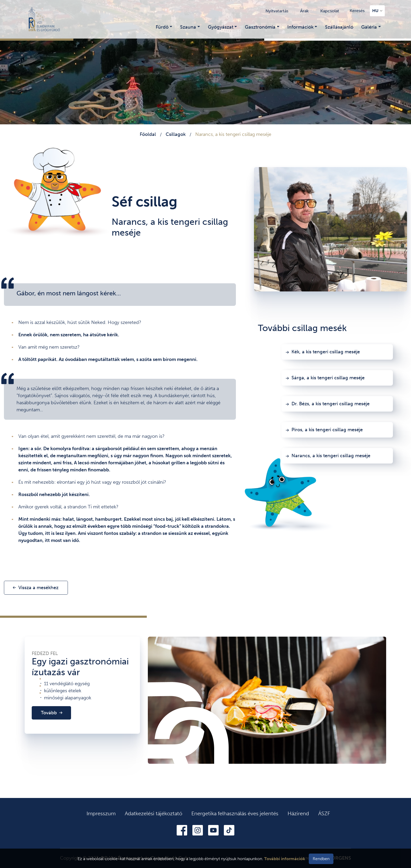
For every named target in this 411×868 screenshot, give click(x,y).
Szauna (188, 27)
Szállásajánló (339, 27)
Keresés (357, 11)
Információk (300, 27)
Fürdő (162, 27)
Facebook (182, 830)
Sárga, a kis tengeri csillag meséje (328, 378)
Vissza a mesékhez (38, 588)
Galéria (369, 27)
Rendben (321, 859)
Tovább (49, 713)
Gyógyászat (221, 27)
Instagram (198, 830)
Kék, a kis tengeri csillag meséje (326, 352)
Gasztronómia (260, 27)
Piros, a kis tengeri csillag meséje (327, 430)
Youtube (213, 830)
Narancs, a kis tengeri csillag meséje (331, 456)
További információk (285, 859)
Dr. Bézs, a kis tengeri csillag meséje (331, 404)
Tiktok (229, 830)
